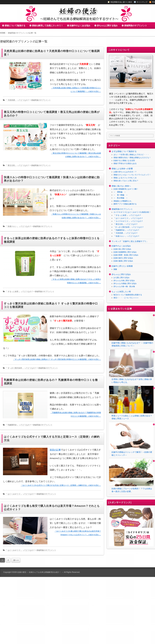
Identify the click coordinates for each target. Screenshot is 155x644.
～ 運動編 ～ (120, 192)
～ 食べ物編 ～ (121, 195)
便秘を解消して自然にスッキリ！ (47, 26)
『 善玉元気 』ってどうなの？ (17, 165)
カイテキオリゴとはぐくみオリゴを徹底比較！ (132, 212)
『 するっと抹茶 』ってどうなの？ (19, 292)
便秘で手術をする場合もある (125, 163)
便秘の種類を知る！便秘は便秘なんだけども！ (132, 158)
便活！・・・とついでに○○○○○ (126, 298)
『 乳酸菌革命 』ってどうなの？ (18, 425)
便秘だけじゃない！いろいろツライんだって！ (132, 175)
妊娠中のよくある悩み (80, 26)
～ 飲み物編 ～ (121, 198)
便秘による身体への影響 (122, 169)
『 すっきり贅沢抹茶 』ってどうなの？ (21, 368)
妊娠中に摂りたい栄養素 (122, 266)
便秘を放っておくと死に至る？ (126, 181)
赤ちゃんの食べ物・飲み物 (124, 286)
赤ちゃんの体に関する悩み (124, 281)
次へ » (16, 560)
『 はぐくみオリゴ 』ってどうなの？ (20, 494)
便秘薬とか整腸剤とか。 (123, 201)
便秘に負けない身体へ (121, 186)
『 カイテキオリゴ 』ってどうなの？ (128, 221)
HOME (3, 33)
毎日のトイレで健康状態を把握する (128, 295)
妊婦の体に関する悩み (122, 249)
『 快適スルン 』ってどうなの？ (18, 226)
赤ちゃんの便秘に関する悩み (125, 284)
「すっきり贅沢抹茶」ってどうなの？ (129, 227)
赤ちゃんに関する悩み (107, 26)
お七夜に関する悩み (121, 278)
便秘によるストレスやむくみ (125, 178)
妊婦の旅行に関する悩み (123, 258)
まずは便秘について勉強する (124, 151)
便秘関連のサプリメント (41, 100)
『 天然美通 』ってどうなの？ (17, 100)
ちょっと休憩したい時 (121, 292)
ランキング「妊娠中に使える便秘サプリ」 (130, 241)
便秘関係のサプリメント (136, 26)
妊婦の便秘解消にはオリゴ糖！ (126, 189)
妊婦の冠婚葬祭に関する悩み (125, 252)
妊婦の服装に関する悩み (123, 261)
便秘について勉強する (15, 26)
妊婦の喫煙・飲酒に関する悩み (126, 255)
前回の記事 (55, 450)
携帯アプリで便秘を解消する (125, 204)
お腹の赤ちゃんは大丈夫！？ (125, 172)
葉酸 (115, 269)
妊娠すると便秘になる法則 (124, 161)
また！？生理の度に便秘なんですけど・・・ (131, 155)
